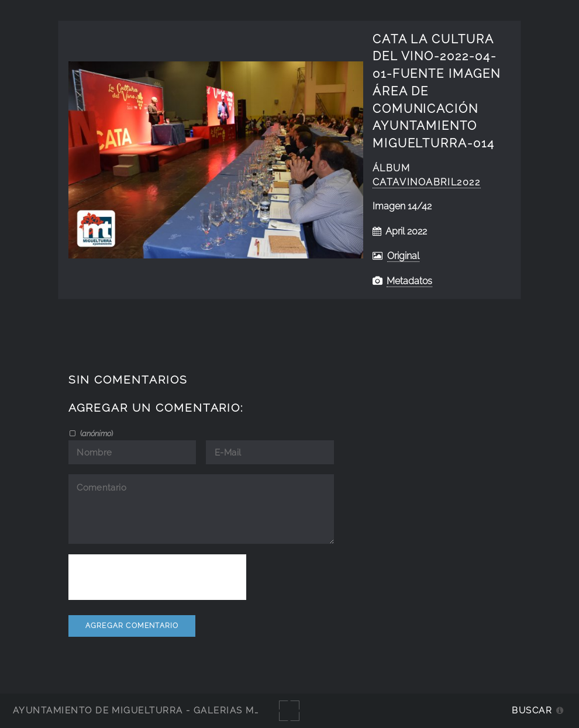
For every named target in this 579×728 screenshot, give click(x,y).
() (96, 433)
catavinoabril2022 (427, 182)
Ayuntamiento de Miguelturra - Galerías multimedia (160, 710)
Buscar (532, 710)
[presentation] (157, 577)
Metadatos (409, 281)
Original (403, 256)
